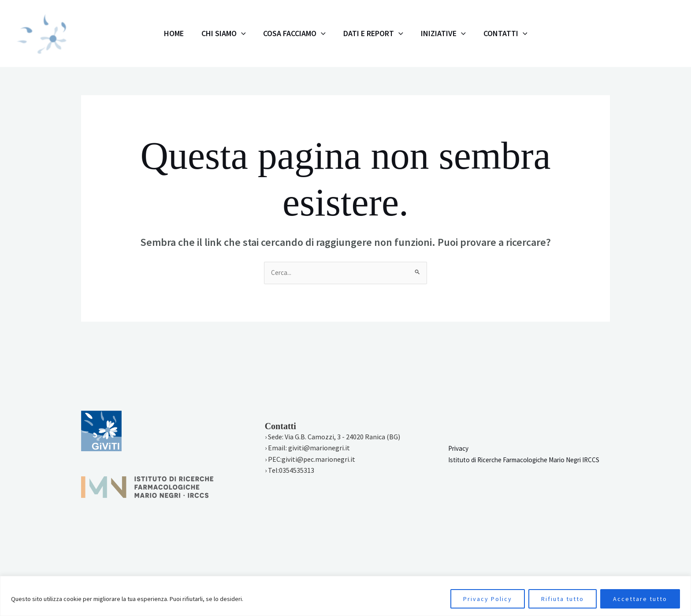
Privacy (459, 443)
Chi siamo (237, 33)
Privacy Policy (488, 599)
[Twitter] (645, 34)
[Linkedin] (664, 34)
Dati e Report (369, 33)
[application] (254, 33)
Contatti (483, 33)
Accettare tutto (640, 599)
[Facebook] (625, 34)
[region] (345, 596)
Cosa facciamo (299, 33)
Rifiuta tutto (563, 599)
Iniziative (430, 33)
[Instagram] (606, 34)
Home (196, 33)
